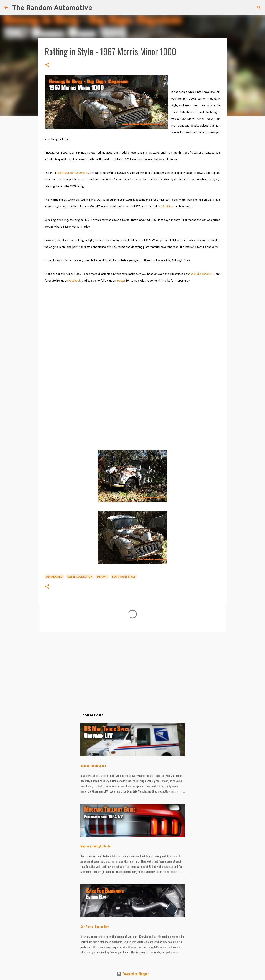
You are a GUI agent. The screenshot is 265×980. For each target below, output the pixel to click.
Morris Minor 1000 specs (73, 173)
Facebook (75, 281)
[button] (47, 65)
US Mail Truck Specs (93, 765)
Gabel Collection (80, 577)
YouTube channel (201, 274)
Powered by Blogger (133, 974)
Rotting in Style (124, 577)
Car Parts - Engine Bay (94, 926)
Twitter (121, 281)
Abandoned (54, 577)
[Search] (259, 8)
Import (102, 577)
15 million (167, 207)
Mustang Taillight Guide (95, 846)
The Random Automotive (52, 7)
